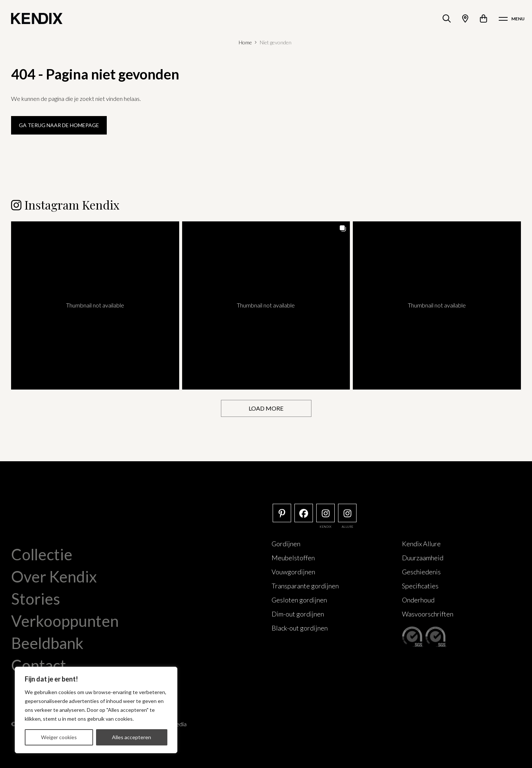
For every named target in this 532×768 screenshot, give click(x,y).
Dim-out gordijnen (298, 614)
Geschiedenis (421, 572)
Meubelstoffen (293, 558)
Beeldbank (47, 643)
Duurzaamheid (423, 558)
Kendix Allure (421, 544)
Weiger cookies (59, 737)
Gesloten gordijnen (299, 600)
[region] (96, 710)
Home (245, 42)
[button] (95, 305)
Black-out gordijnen (300, 628)
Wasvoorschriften (428, 614)
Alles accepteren (132, 737)
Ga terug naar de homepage (59, 125)
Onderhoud (418, 600)
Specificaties (420, 586)
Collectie (42, 554)
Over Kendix (54, 577)
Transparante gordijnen (305, 586)
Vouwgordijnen (293, 572)
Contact (39, 665)
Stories (36, 599)
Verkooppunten (65, 621)
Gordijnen (286, 544)
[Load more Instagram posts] (266, 409)
